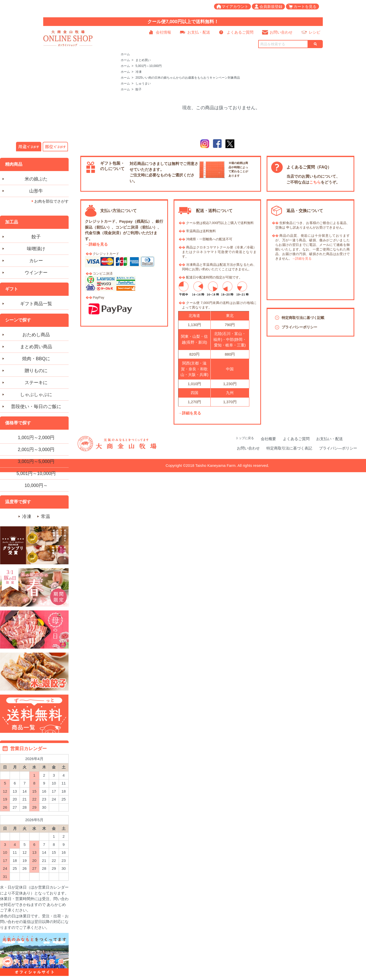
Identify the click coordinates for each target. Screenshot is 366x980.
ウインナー (36, 273)
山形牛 (36, 191)
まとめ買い (143, 60)
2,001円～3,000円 (36, 450)
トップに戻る (245, 438)
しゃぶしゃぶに (36, 395)
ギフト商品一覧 (36, 304)
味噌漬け (36, 249)
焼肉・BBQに (36, 359)
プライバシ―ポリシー (338, 448)
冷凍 (139, 72)
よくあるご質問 (240, 32)
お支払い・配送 (330, 439)
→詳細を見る (96, 244)
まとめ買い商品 (36, 347)
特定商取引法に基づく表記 (289, 448)
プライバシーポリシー (299, 327)
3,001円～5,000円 (36, 461)
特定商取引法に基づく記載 (303, 318)
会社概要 (268, 439)
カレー (36, 261)
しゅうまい (143, 83)
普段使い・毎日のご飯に (36, 407)
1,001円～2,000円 (36, 438)
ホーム (125, 54)
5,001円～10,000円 (149, 66)
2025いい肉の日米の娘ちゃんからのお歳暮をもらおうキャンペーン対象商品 (188, 78)
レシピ (315, 32)
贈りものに (36, 371)
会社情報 (163, 32)
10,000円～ (36, 485)
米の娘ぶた (36, 179)
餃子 (139, 89)
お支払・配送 (199, 32)
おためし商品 (36, 335)
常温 (45, 516)
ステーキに (36, 383)
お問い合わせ (281, 32)
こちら (315, 182)
